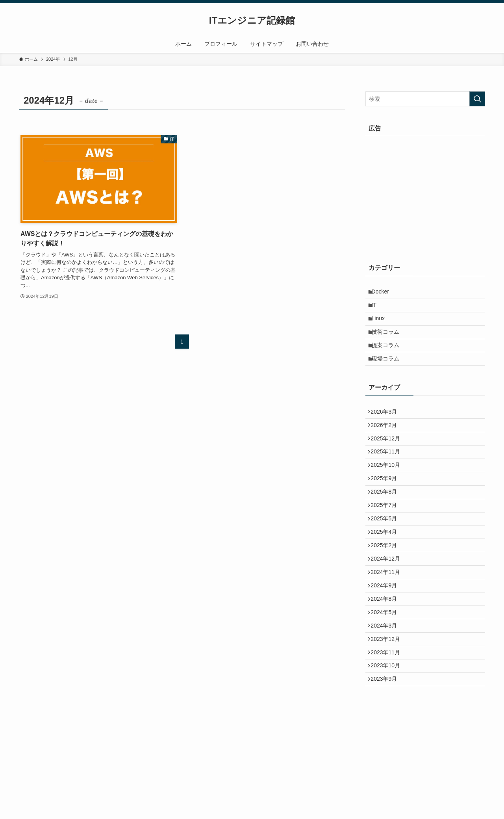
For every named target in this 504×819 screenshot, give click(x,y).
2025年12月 (388, 464)
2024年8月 (387, 661)
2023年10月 (388, 743)
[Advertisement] (425, 196)
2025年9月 (387, 513)
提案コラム (389, 359)
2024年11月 (388, 628)
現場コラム (389, 375)
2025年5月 (387, 562)
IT (378, 310)
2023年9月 (387, 759)
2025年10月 (388, 497)
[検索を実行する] (477, 99)
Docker (384, 293)
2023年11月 (388, 726)
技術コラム (389, 342)
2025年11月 (388, 480)
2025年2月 (387, 595)
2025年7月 (387, 546)
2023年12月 (388, 710)
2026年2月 (387, 448)
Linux (382, 326)
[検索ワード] (425, 99)
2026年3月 (387, 431)
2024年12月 (388, 611)
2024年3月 (387, 693)
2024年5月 (387, 677)
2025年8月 (387, 529)
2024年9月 (387, 644)
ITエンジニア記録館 (252, 20)
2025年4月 (387, 579)
